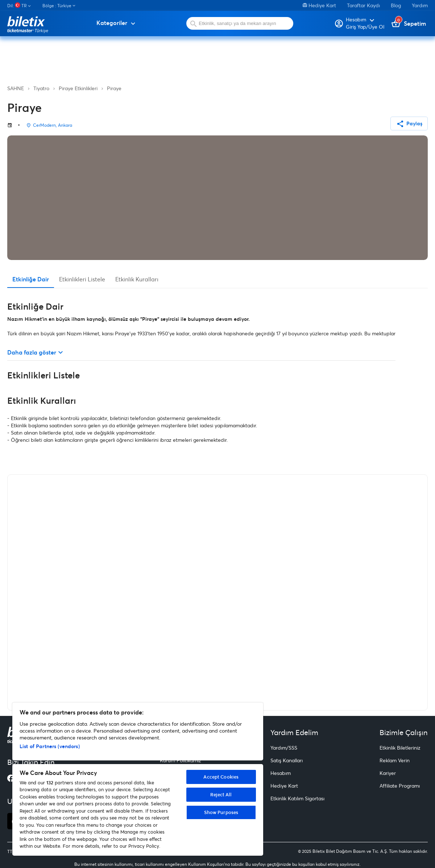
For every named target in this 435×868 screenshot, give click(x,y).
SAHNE (16, 88)
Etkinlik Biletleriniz (400, 748)
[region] (138, 779)
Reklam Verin (395, 760)
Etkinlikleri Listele (82, 279)
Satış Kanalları (287, 760)
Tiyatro (41, 88)
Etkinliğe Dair (31, 279)
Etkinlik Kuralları (137, 279)
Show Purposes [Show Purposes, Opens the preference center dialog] (221, 812)
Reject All (221, 794)
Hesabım (281, 773)
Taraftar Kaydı (363, 5)
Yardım (420, 5)
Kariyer (388, 773)
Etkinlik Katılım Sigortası (297, 798)
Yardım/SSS (284, 748)
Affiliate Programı (400, 786)
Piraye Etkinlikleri (78, 88)
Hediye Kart (319, 5)
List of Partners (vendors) (50, 746)
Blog (396, 5)
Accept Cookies (221, 777)
